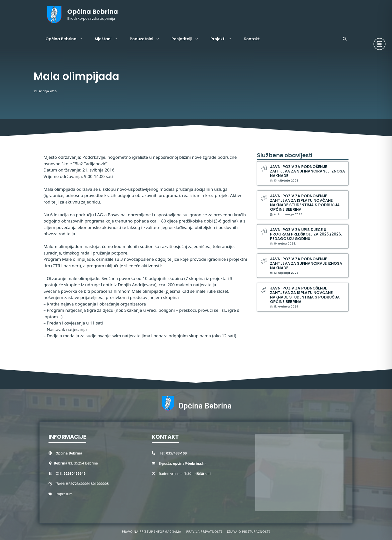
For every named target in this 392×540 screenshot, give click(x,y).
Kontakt (252, 39)
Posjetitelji (188, 39)
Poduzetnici (148, 39)
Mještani (109, 39)
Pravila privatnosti (204, 532)
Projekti (224, 39)
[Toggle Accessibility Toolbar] (379, 44)
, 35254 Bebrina (76, 463)
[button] (345, 39)
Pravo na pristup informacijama (152, 532)
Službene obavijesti (285, 155)
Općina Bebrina (93, 12)
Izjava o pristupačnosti (248, 532)
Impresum (64, 494)
